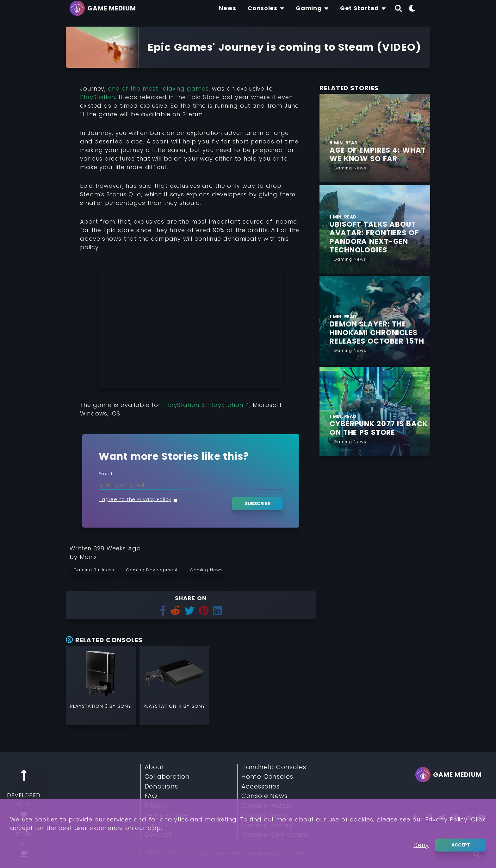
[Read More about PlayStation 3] (101, 674)
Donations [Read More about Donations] (161, 787)
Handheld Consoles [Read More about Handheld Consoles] (274, 767)
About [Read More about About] (155, 767)
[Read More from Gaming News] (350, 167)
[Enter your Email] (191, 485)
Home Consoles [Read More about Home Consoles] (267, 777)
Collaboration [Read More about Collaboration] (167, 777)
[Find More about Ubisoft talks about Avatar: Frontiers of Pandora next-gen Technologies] (380, 237)
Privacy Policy (446, 819)
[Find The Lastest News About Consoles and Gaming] (228, 8)
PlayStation (98, 97)
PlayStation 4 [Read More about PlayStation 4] (164, 706)
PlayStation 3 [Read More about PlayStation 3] (90, 706)
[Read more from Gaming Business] (96, 570)
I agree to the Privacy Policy (135, 499)
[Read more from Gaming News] (208, 570)
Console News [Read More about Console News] (264, 796)
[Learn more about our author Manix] (88, 557)
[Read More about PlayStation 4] (174, 674)
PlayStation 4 (229, 405)
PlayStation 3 (185, 405)
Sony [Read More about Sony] (124, 706)
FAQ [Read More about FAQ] (151, 796)
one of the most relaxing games (157, 89)
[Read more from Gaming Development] (154, 570)
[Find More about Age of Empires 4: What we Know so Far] (380, 155)
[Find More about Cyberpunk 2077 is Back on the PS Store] (380, 428)
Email (105, 474)
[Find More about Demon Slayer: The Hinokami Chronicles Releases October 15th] (380, 333)
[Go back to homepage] (104, 8)
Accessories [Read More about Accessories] (260, 787)
